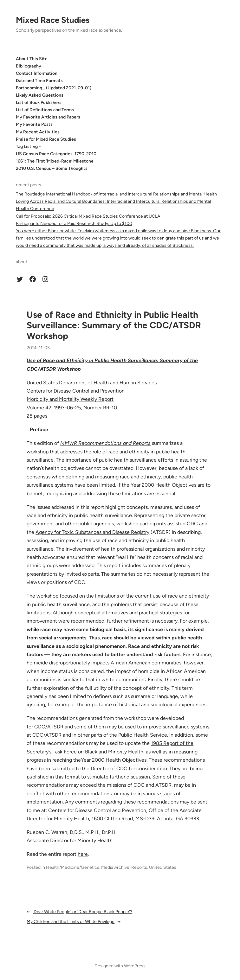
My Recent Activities (38, 132)
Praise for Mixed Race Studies (46, 139)
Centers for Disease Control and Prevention (76, 391)
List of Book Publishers (39, 102)
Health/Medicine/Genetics (73, 867)
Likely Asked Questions (40, 95)
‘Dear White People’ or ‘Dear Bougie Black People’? (82, 912)
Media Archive (115, 867)
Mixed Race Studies (53, 20)
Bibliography (29, 66)
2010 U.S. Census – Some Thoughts (52, 168)
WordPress (135, 966)
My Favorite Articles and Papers (48, 117)
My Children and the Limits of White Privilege (71, 922)
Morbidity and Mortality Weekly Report (70, 399)
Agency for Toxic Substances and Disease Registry (92, 532)
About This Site (32, 59)
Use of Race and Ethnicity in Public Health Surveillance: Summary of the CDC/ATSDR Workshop (114, 325)
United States (163, 867)
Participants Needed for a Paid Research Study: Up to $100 (74, 224)
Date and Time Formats (39, 81)
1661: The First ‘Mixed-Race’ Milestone (55, 161)
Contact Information (37, 73)
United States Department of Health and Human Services (92, 383)
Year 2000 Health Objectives (163, 485)
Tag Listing (27, 147)
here (83, 854)
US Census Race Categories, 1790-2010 (56, 154)
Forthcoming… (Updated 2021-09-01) (54, 88)
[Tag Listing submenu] (40, 146)
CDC (192, 524)
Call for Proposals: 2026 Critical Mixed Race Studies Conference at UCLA (88, 216)
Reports (139, 867)
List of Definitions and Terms (45, 110)
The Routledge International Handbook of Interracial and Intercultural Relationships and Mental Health (116, 194)
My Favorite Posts (34, 124)
